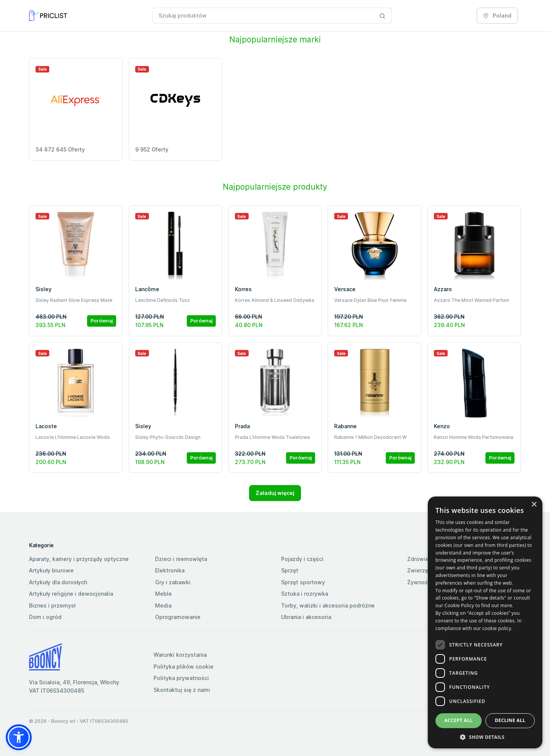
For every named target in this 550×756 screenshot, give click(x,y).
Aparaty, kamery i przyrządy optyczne (79, 559)
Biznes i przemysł (52, 605)
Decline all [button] (510, 720)
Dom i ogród (45, 617)
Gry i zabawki (173, 582)
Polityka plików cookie (184, 667)
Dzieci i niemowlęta (181, 559)
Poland (497, 15)
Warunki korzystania (180, 655)
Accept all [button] (459, 720)
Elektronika (170, 570)
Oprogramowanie (178, 617)
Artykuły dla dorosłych (58, 582)
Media (163, 605)
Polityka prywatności (181, 678)
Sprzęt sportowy (303, 582)
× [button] (534, 505)
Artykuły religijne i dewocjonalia (71, 594)
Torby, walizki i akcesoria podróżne (328, 605)
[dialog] (485, 622)
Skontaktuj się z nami (182, 690)
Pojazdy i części (302, 559)
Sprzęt (290, 570)
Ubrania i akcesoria (306, 617)
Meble (163, 594)
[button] (19, 737)
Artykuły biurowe (51, 570)
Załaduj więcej (275, 493)
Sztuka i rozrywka (305, 594)
